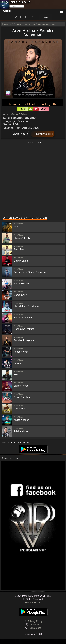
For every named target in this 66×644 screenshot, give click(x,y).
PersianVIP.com (33, 603)
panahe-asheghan (46, 24)
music (19, 24)
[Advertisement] (33, 179)
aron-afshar (30, 24)
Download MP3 (43, 134)
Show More (46, 17)
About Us (35, 625)
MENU (7, 11)
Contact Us (35, 628)
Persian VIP (8, 24)
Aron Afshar (20, 114)
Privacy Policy (35, 621)
